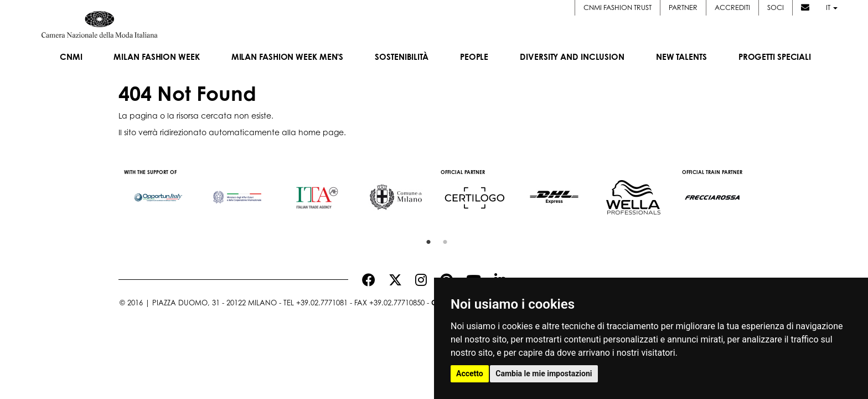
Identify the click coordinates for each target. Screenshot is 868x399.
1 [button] (426, 239)
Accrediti (732, 7)
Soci (776, 7)
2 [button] (442, 239)
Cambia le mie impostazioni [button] (544, 374)
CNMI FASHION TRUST (618, 7)
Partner (683, 7)
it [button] (832, 7)
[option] (158, 192)
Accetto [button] (470, 374)
